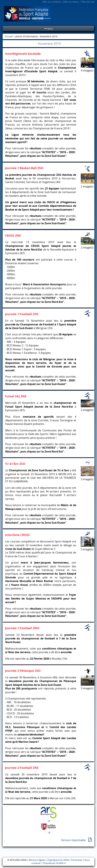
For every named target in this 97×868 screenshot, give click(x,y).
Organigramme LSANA (58, 860)
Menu (48, 29)
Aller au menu (71, 2)
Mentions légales (37, 860)
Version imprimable (73, 840)
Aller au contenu (51, 2)
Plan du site (88, 2)
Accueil (9, 36)
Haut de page (76, 852)
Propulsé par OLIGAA (53, 863)
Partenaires (77, 860)
